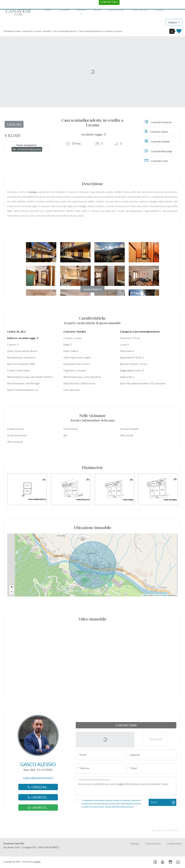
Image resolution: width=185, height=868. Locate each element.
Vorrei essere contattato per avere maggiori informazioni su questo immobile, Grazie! (126, 786)
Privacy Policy (153, 843)
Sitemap (135, 843)
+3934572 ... (38, 797)
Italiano (173, 22)
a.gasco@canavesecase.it (38, 778)
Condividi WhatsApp (158, 151)
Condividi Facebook (158, 122)
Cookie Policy (174, 843)
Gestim (37, 862)
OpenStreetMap (161, 595)
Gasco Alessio (38, 764)
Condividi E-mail (156, 160)
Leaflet (145, 595)
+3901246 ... (38, 787)
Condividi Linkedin (157, 141)
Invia (154, 802)
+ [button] (12, 587)
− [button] (12, 592)
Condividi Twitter (156, 131)
